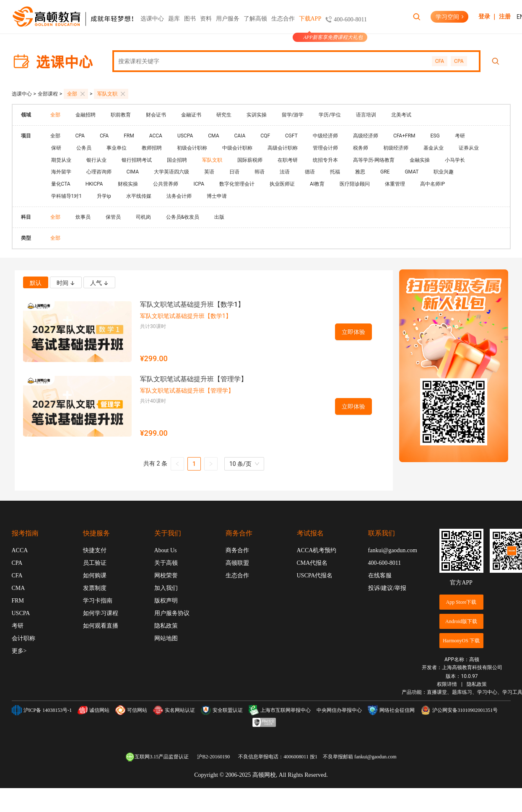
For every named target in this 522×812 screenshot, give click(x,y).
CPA (459, 61)
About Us (166, 550)
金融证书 (191, 115)
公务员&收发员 (183, 217)
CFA (440, 61)
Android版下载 (461, 621)
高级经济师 (366, 136)
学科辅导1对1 (67, 196)
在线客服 (380, 575)
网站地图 (166, 638)
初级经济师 (396, 148)
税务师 (361, 148)
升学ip (104, 196)
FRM (129, 136)
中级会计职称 (237, 148)
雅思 (360, 172)
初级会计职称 (192, 148)
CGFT (291, 136)
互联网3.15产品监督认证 (157, 757)
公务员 (84, 148)
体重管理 (395, 184)
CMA (213, 136)
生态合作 (283, 19)
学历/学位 (330, 115)
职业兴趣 (444, 172)
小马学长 (455, 160)
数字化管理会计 (237, 184)
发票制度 (95, 588)
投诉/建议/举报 (387, 588)
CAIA (240, 136)
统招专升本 (325, 160)
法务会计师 (179, 196)
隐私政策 (166, 626)
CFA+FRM (404, 136)
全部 (76, 94)
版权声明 (166, 601)
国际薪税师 (250, 160)
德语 (310, 172)
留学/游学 (293, 115)
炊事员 (83, 217)
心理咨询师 (99, 172)
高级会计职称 (283, 148)
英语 (209, 172)
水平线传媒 (139, 196)
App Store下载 (461, 602)
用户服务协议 (172, 613)
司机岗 (143, 217)
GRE (385, 172)
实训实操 (257, 115)
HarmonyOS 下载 (461, 641)
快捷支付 (95, 550)
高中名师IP (432, 184)
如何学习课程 (101, 613)
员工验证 (95, 563)
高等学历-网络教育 (374, 160)
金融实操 (420, 160)
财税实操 (128, 184)
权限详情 (447, 684)
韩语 (260, 172)
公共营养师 (166, 184)
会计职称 (23, 638)
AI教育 (317, 184)
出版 (219, 217)
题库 (174, 19)
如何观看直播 (101, 626)
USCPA (185, 136)
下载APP (310, 25)
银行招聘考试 (137, 160)
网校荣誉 (166, 575)
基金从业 (434, 148)
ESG (435, 136)
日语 (234, 172)
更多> (19, 651)
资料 (206, 19)
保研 (56, 148)
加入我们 (166, 588)
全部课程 (48, 94)
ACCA (156, 136)
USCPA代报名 (315, 575)
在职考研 (288, 160)
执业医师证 (282, 184)
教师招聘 (152, 148)
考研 (460, 136)
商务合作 (237, 550)
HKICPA (94, 184)
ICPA (199, 184)
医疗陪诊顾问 (355, 184)
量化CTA (61, 184)
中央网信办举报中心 (339, 710)
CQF (265, 136)
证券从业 (469, 148)
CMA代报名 (312, 563)
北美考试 (401, 115)
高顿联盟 (237, 563)
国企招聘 (177, 160)
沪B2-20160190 (213, 757)
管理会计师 (325, 148)
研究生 (224, 115)
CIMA (133, 172)
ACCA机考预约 (317, 550)
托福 (335, 172)
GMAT (412, 172)
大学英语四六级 (171, 172)
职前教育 (121, 115)
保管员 (113, 217)
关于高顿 (166, 563)
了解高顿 (255, 19)
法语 (285, 172)
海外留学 (61, 172)
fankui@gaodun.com (393, 550)
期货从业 (61, 160)
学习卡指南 (98, 601)
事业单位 (117, 148)
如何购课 (95, 575)
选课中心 (152, 25)
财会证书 (156, 115)
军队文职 (111, 94)
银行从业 (96, 160)
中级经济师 (325, 136)
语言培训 (366, 115)
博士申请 (217, 196)
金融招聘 (86, 115)
